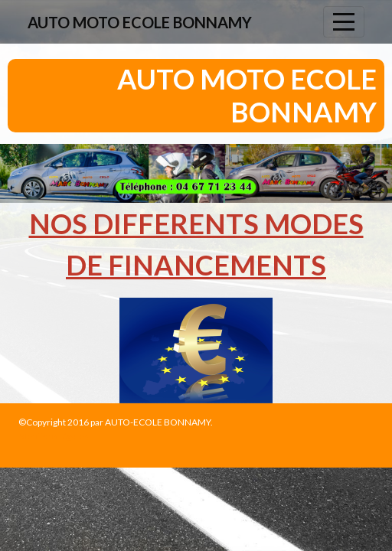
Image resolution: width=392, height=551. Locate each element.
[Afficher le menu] (344, 22)
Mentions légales (54, 436)
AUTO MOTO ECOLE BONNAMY (140, 22)
